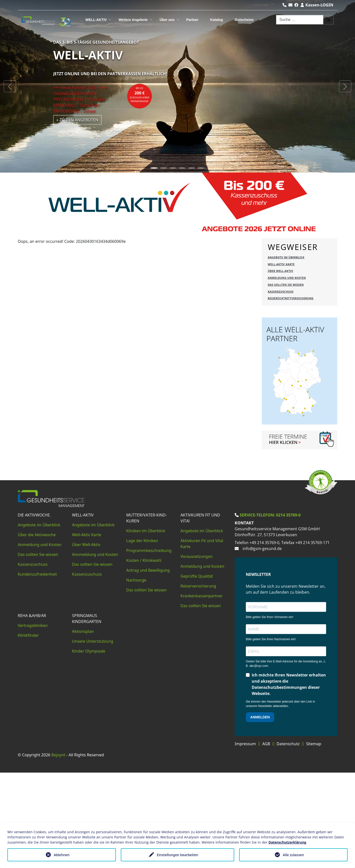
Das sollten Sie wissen (38, 650)
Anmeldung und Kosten (40, 640)
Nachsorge (136, 675)
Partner (192, 20)
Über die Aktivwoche (37, 630)
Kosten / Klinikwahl (144, 656)
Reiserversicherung (198, 681)
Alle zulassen (293, 855)
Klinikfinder (28, 731)
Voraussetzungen (196, 652)
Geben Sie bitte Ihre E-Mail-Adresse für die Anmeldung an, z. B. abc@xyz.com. (286, 759)
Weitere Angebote (133, 20)
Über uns (167, 20)
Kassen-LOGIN (317, 5)
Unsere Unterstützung (93, 737)
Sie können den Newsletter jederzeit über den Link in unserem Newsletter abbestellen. (280, 799)
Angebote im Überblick (39, 620)
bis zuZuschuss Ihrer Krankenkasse (140, 95)
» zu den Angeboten (77, 120)
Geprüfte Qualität (197, 672)
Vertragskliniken (33, 721)
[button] (10, 86)
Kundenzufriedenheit (37, 670)
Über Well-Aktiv (86, 640)
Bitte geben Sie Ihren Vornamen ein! (270, 712)
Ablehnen (62, 855)
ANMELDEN (260, 812)
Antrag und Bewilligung (148, 666)
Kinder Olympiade (89, 746)
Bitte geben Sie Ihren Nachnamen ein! (271, 735)
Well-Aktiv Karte (87, 630)
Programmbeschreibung (149, 646)
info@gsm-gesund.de (262, 644)
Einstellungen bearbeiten (177, 855)
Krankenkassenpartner (202, 691)
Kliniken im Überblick (146, 626)
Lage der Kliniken (142, 636)
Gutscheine (244, 20)
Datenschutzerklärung (287, 842)
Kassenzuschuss (33, 660)
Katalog (217, 20)
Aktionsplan (83, 727)
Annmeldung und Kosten (95, 650)
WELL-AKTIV (96, 20)
